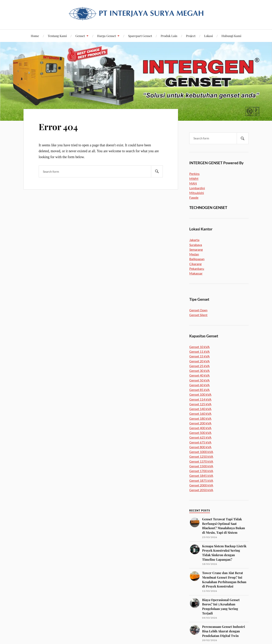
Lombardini (197, 188)
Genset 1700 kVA (201, 471)
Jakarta (194, 240)
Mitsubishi (197, 193)
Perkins (194, 174)
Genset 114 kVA (200, 399)
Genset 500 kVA (200, 433)
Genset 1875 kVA (201, 480)
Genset (80, 36)
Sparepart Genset (140, 36)
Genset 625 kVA (200, 437)
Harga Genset (106, 36)
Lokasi (208, 36)
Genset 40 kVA (199, 375)
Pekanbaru (197, 269)
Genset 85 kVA (199, 390)
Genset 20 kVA (199, 361)
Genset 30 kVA (199, 371)
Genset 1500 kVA (201, 466)
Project (191, 36)
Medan (194, 254)
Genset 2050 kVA (201, 490)
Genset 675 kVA (200, 442)
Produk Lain (169, 36)
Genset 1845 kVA (201, 476)
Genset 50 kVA (199, 380)
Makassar (196, 273)
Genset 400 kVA (200, 428)
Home (35, 36)
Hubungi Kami (231, 36)
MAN (193, 183)
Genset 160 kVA (200, 413)
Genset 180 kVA (200, 418)
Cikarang (195, 264)
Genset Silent (198, 315)
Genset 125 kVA (200, 404)
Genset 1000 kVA (201, 452)
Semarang (196, 249)
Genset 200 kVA (200, 423)
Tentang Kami (57, 36)
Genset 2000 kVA (201, 485)
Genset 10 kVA (199, 347)
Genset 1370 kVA (201, 461)
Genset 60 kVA (199, 385)
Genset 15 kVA (199, 356)
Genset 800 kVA (200, 447)
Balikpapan (197, 259)
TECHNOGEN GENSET (208, 207)
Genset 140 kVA (200, 409)
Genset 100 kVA (200, 394)
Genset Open (198, 310)
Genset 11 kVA (199, 351)
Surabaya (196, 245)
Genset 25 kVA (199, 366)
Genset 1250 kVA (201, 456)
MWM (194, 179)
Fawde (194, 197)
